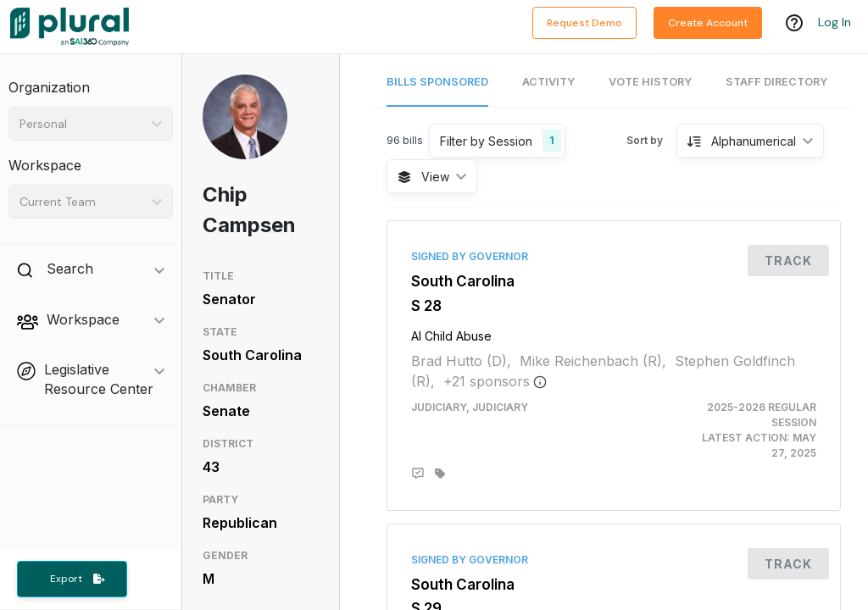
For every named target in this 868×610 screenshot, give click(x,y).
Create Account (708, 23)
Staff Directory (776, 82)
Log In (835, 23)
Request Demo (584, 23)
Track (788, 261)
